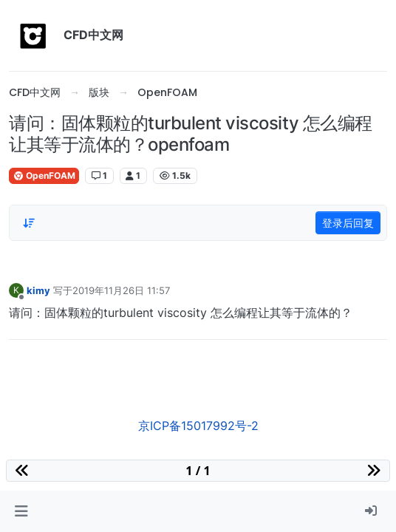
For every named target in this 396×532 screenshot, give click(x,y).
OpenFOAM (44, 175)
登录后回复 (348, 223)
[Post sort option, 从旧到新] (29, 223)
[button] (21, 511)
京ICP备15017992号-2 (198, 426)
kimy (38, 290)
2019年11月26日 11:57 (121, 290)
